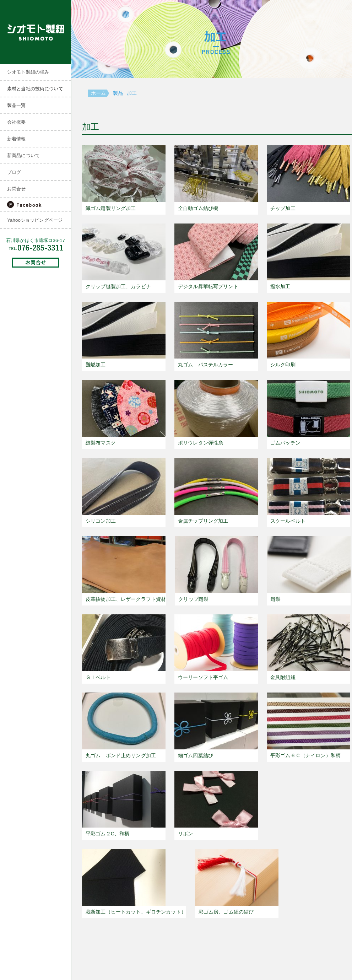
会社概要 (17, 122)
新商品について (23, 155)
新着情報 (17, 139)
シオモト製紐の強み (28, 72)
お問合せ (17, 189)
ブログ (14, 172)
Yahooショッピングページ (35, 220)
